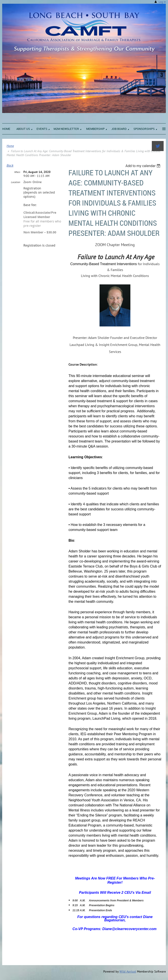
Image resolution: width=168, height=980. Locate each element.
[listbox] (143, 166)
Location (16, 182)
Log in (162, 2)
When (17, 172)
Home (10, 146)
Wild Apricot (128, 971)
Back (10, 165)
